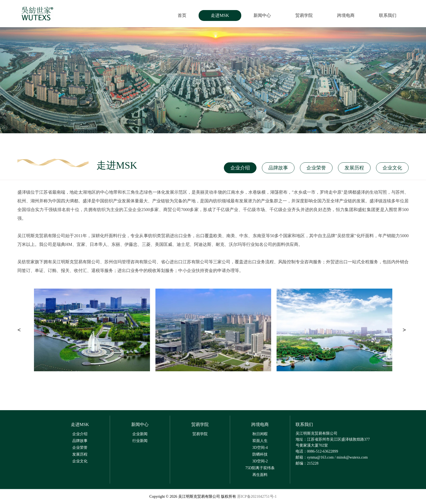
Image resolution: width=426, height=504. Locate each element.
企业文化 (392, 168)
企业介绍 (240, 168)
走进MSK (220, 15)
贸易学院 (304, 15)
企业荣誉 (316, 168)
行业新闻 (140, 441)
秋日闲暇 (260, 434)
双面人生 (260, 441)
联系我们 (388, 15)
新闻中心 (262, 15)
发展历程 (354, 168)
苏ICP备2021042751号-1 (257, 497)
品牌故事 (278, 168)
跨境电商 (346, 15)
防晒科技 (260, 454)
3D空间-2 (260, 461)
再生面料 (260, 475)
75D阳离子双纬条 (260, 468)
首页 (182, 15)
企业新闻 (140, 434)
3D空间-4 (260, 448)
